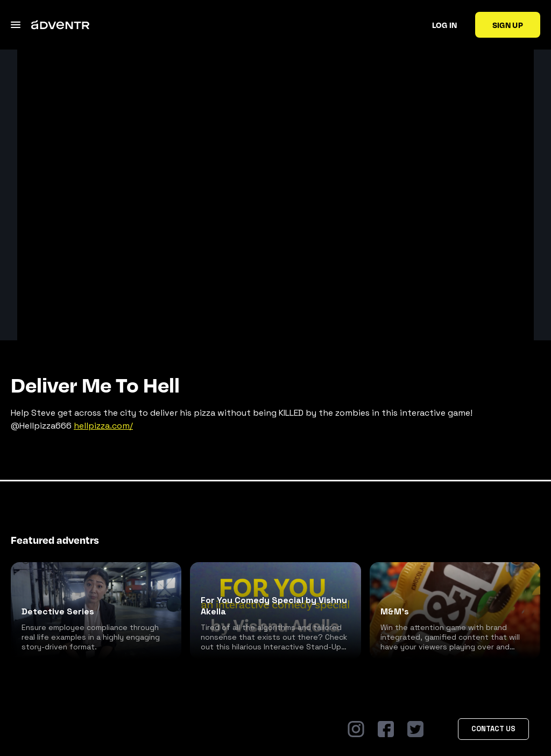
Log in (445, 25)
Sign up (508, 25)
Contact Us (493, 729)
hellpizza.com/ (103, 426)
